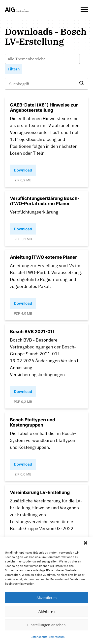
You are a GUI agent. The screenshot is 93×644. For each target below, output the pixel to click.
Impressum (57, 637)
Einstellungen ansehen (46, 625)
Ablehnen (47, 611)
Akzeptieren (47, 598)
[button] (86, 543)
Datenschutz (39, 637)
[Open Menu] (84, 10)
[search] (82, 84)
